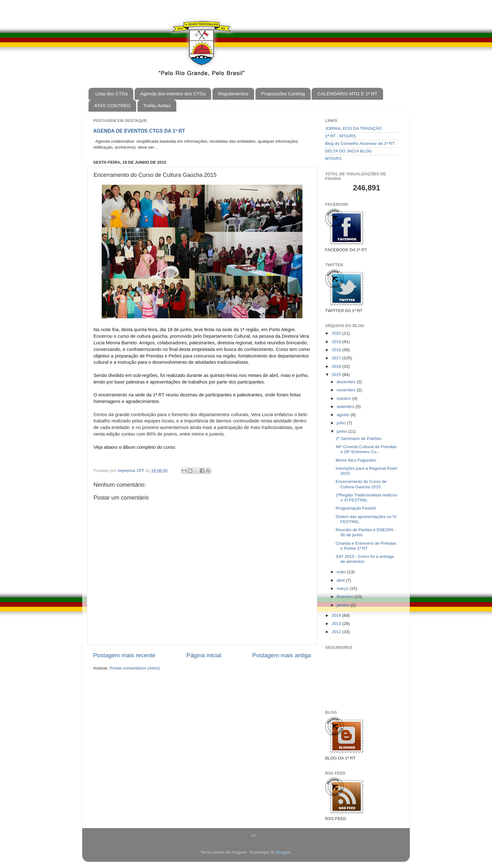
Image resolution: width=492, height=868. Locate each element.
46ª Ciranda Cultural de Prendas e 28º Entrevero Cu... (366, 449)
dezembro (347, 382)
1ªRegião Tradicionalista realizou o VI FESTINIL (366, 498)
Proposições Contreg (283, 94)
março (343, 588)
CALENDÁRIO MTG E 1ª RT (347, 94)
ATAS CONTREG (112, 106)
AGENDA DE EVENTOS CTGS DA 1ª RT (139, 131)
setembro (346, 407)
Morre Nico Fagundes (356, 460)
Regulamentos (233, 94)
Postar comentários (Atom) (135, 668)
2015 (337, 375)
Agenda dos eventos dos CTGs (173, 94)
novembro (347, 390)
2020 (337, 333)
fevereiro (345, 597)
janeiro (344, 605)
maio (342, 572)
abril (341, 580)
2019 (337, 342)
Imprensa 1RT (132, 471)
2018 (337, 350)
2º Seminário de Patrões (359, 439)
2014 (337, 615)
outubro (345, 398)
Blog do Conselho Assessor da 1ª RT (360, 143)
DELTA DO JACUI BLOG (348, 151)
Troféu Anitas (157, 106)
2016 (337, 366)
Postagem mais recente (124, 655)
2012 (337, 632)
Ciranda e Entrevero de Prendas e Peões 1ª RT (366, 546)
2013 (337, 624)
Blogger (283, 852)
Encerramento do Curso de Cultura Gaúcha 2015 (361, 484)
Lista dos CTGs (112, 94)
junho (342, 431)
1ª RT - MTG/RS (340, 136)
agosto (344, 415)
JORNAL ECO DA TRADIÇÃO (353, 128)
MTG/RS (333, 159)
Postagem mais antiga (282, 655)
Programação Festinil (356, 508)
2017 (337, 358)
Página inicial (204, 655)
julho (342, 423)
